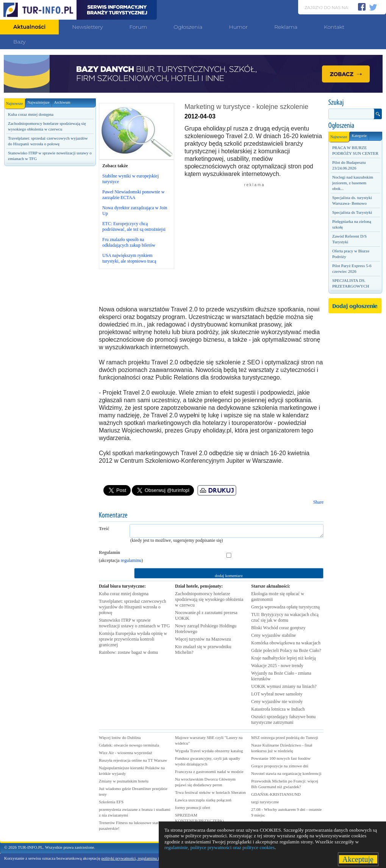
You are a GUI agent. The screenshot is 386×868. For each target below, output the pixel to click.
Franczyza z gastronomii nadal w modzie (209, 772)
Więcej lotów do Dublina (120, 737)
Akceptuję (358, 859)
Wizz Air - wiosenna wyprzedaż (126, 753)
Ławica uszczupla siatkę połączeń (203, 800)
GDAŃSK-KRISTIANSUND (276, 794)
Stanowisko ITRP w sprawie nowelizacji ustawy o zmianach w (134, 623)
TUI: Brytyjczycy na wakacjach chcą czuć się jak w (285, 617)
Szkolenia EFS (111, 802)
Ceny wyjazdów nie (277, 702)
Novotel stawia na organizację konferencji (286, 773)
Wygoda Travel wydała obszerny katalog (209, 751)
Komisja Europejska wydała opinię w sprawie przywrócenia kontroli (133, 639)
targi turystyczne (265, 802)
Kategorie (359, 136)
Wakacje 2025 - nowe (277, 666)
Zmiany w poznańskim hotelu (124, 781)
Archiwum (62, 102)
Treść (104, 529)
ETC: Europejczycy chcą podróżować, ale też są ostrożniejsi (134, 226)
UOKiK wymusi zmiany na (284, 686)
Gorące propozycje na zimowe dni (280, 766)
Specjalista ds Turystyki (352, 212)
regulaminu (131, 560)
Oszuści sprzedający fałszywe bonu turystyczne (283, 719)
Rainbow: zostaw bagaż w (128, 652)
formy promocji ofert (193, 807)
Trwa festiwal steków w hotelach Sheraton (210, 792)
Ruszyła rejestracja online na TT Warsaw (133, 760)
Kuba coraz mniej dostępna (31, 114)
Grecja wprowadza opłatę (285, 607)
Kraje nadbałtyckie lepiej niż (284, 658)
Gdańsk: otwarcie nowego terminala (129, 745)
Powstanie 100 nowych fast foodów (281, 758)
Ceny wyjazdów (273, 635)
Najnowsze (16, 102)
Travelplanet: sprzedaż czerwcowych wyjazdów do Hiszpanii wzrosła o (132, 607)
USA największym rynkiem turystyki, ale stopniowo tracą (129, 258)
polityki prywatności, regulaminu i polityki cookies (144, 858)
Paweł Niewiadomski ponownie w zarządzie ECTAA (133, 195)
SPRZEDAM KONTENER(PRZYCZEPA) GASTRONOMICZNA (199, 821)
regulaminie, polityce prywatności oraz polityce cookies (220, 847)
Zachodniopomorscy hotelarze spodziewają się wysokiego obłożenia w (209, 599)
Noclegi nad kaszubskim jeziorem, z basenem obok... (353, 183)
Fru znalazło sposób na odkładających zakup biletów (129, 242)
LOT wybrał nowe (277, 694)
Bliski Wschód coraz (278, 628)
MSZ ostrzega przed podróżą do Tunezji (285, 737)
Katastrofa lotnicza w (278, 709)
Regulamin (109, 552)
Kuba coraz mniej (124, 594)
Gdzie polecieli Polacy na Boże (286, 650)
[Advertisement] (50, 222)
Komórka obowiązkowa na (286, 643)
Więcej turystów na (203, 639)
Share (318, 502)
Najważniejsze (38, 102)
